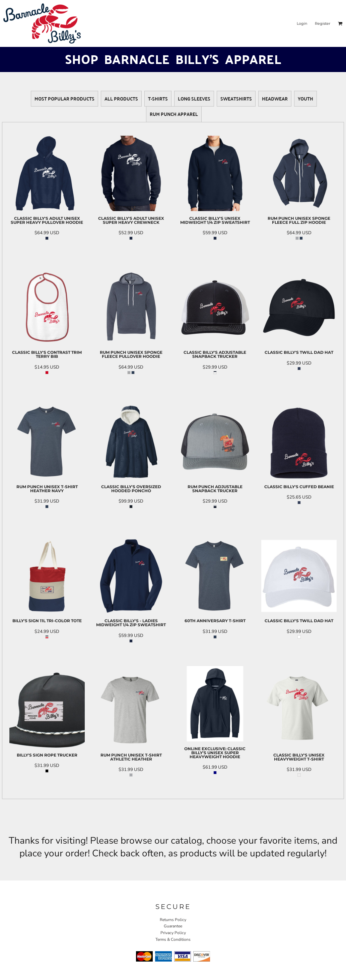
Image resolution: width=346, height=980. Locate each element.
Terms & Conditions (173, 939)
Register (323, 23)
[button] (340, 23)
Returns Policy (173, 920)
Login (302, 23)
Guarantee (173, 926)
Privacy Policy (173, 933)
